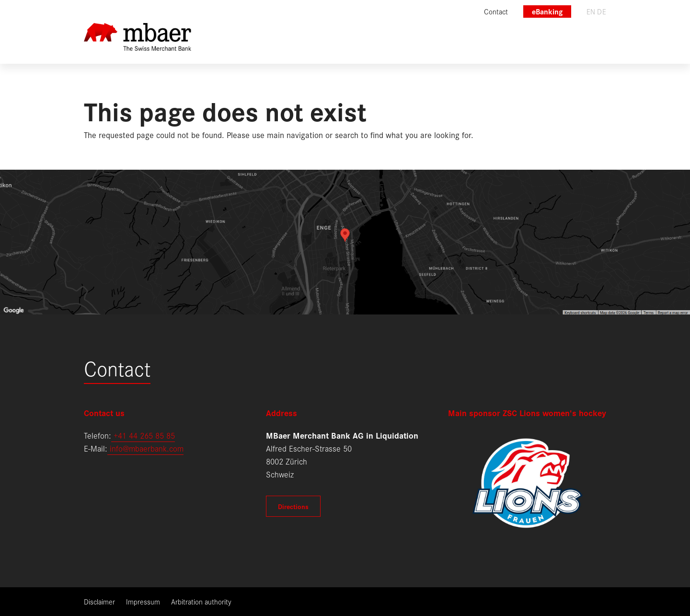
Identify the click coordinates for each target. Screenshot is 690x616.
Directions (293, 506)
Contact (117, 367)
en (591, 11)
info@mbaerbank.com (145, 448)
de (602, 11)
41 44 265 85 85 (146, 435)
